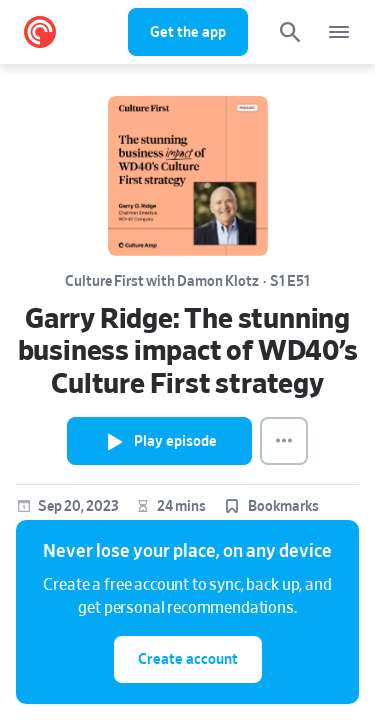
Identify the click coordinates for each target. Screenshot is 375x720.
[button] (270, 507)
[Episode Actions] (284, 441)
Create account (188, 659)
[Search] (290, 32)
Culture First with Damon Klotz (162, 282)
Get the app (188, 32)
